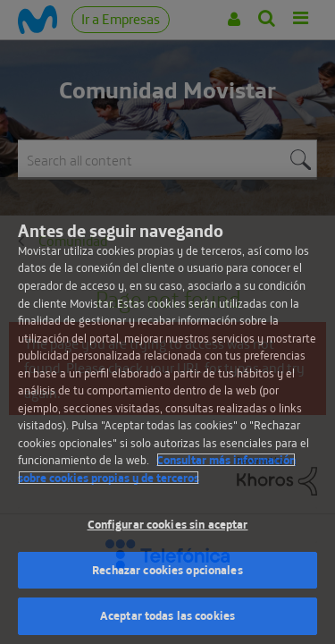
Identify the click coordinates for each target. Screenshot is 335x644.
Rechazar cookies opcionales (167, 570)
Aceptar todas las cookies (167, 615)
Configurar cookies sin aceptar (168, 524)
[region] (167, 411)
